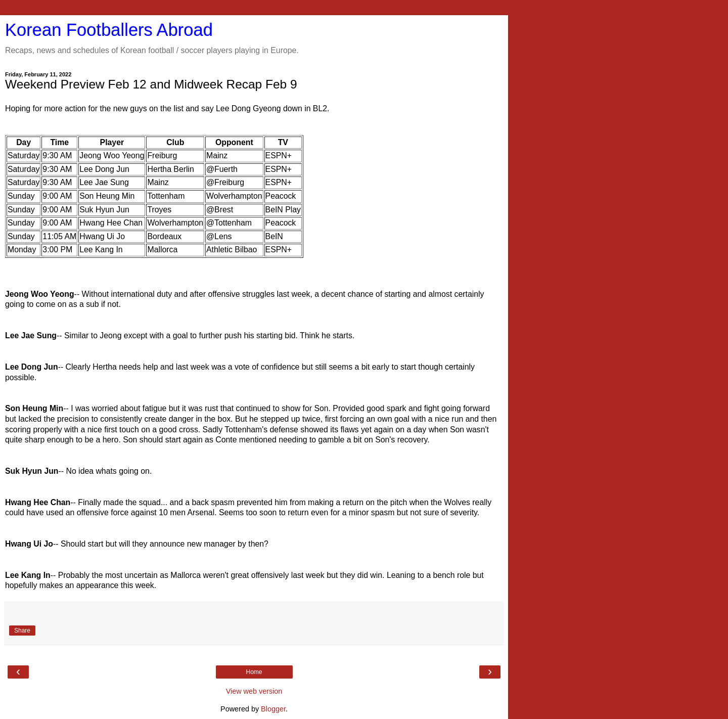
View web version (254, 691)
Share (22, 631)
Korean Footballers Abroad (109, 30)
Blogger (273, 709)
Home (254, 672)
